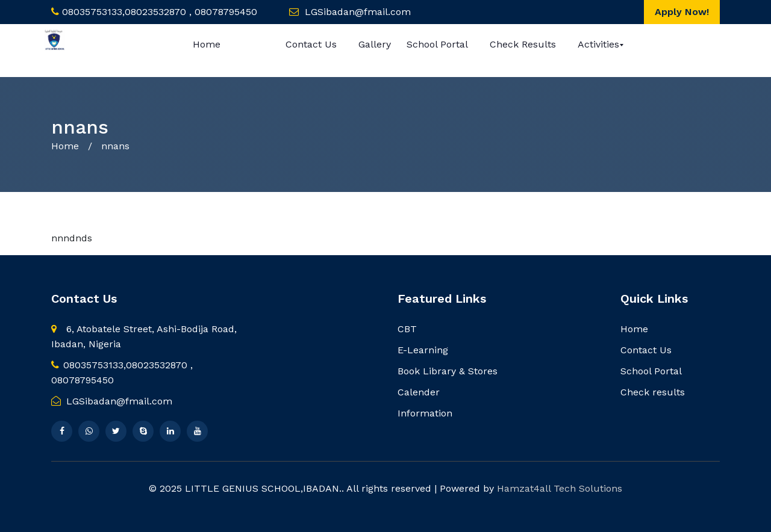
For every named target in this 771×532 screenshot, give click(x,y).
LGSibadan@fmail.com (112, 401)
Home (207, 44)
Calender (419, 392)
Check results (523, 44)
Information (425, 413)
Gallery (375, 44)
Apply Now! (682, 12)
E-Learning (423, 350)
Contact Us (311, 44)
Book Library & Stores (448, 371)
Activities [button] (598, 44)
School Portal (437, 44)
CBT (407, 329)
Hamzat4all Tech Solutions (560, 488)
